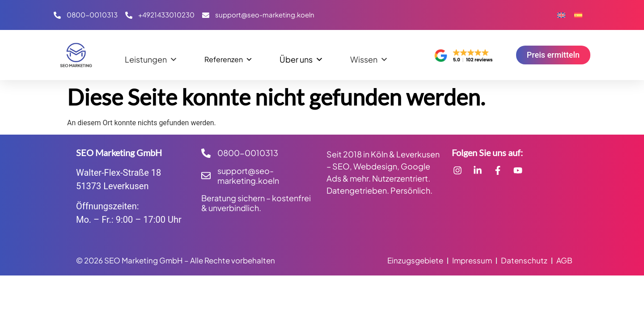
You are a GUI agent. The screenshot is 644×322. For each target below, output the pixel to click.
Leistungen (151, 57)
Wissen (369, 57)
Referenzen (229, 57)
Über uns (301, 57)
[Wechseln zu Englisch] (561, 15)
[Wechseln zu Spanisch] (578, 15)
